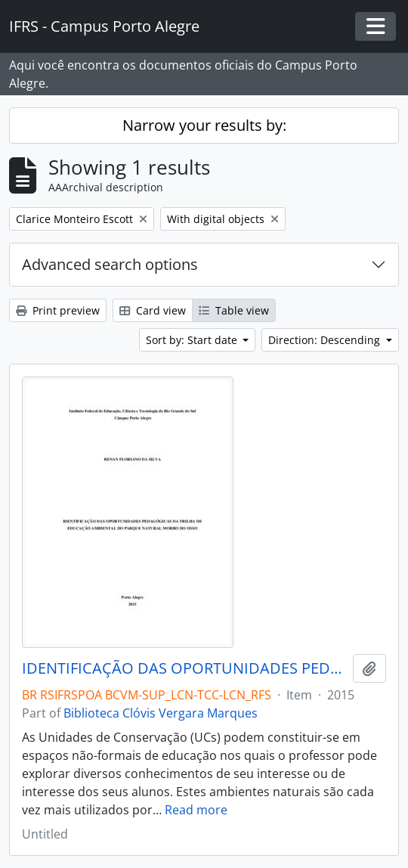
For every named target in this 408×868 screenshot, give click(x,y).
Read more (196, 810)
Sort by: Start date (193, 340)
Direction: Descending (326, 340)
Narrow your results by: (204, 125)
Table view (234, 310)
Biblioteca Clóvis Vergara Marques (161, 713)
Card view (153, 310)
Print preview (58, 310)
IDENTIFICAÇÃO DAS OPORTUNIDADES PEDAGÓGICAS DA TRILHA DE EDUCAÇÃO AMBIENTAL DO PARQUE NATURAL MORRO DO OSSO (184, 668)
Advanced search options (110, 264)
